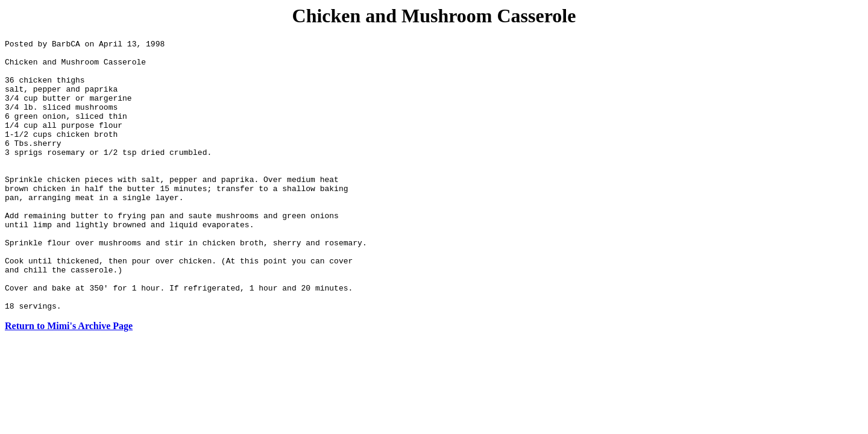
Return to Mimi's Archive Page (69, 380)
